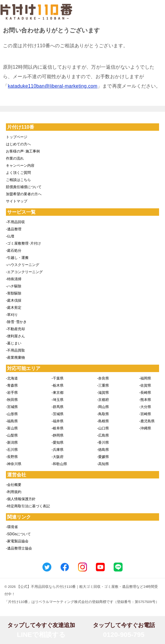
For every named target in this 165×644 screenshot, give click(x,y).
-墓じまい (14, 343)
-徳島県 (103, 450)
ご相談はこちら (18, 180)
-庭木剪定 (14, 308)
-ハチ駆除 (14, 286)
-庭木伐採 (14, 300)
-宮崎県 (145, 414)
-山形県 (12, 414)
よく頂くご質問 (18, 173)
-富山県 (12, 428)
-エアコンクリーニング (24, 272)
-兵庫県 (58, 450)
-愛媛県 (103, 457)
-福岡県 (145, 378)
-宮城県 (12, 407)
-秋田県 (12, 400)
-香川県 (103, 443)
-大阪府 (58, 457)
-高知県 (103, 464)
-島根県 (103, 421)
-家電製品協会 (17, 541)
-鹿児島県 (147, 421)
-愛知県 (58, 443)
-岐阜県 (58, 428)
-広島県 (103, 435)
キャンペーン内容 (20, 166)
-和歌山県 (59, 464)
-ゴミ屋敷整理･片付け (23, 243)
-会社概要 (14, 485)
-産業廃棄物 (15, 358)
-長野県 (12, 457)
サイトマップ (17, 201)
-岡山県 (103, 407)
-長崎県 (145, 393)
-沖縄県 (145, 428)
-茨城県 (58, 414)
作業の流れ (15, 158)
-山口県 (103, 428)
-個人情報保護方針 (21, 499)
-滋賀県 (103, 393)
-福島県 (12, 421)
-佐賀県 (145, 385)
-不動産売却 (15, 329)
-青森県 (12, 385)
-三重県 (103, 385)
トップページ (17, 137)
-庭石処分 (14, 251)
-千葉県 (58, 378)
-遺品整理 (14, 229)
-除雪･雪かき (16, 322)
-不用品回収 (15, 222)
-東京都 (58, 393)
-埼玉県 (58, 400)
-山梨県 (12, 435)
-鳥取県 (103, 414)
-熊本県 (145, 400)
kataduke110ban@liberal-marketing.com (53, 86)
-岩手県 (12, 393)
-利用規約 (14, 492)
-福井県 (58, 421)
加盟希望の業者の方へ (24, 194)
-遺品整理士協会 (19, 548)
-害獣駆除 (14, 293)
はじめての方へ (18, 144)
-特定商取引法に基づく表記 (28, 506)
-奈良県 (103, 378)
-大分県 (145, 407)
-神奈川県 (14, 464)
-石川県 (12, 450)
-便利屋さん (15, 336)
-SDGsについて (18, 534)
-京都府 (103, 400)
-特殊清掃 (14, 279)
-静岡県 (58, 435)
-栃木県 (58, 385)
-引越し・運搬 (17, 258)
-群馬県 (58, 407)
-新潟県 (12, 443)
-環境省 (12, 527)
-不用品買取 (15, 350)
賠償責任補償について (24, 187)
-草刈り (12, 315)
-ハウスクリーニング (23, 265)
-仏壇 (10, 236)
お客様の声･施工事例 (23, 151)
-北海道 (12, 378)
